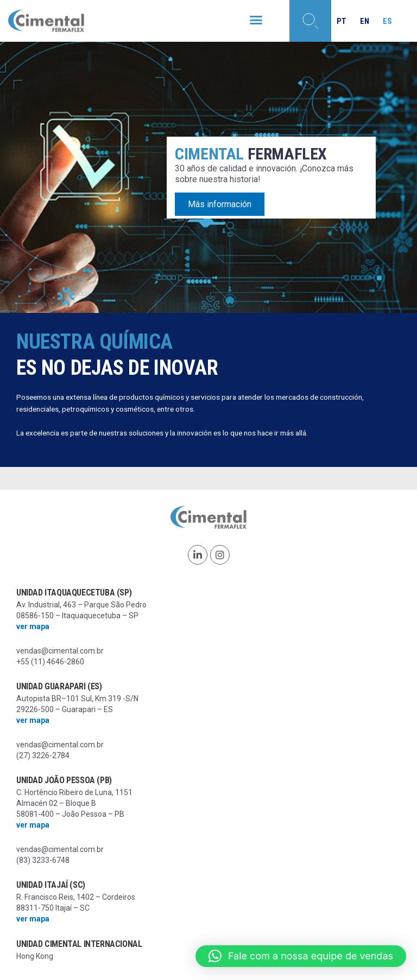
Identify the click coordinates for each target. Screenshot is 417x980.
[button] (256, 20)
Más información (220, 205)
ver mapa (33, 626)
